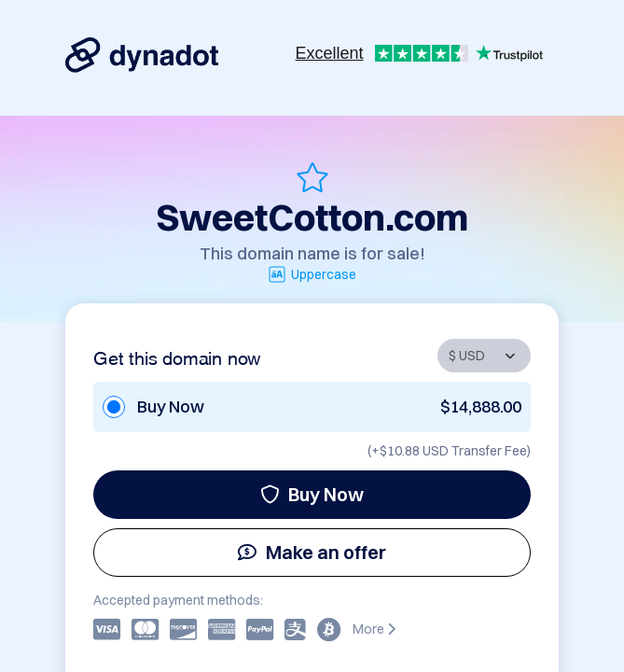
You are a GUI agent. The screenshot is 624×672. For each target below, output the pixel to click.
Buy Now (312, 494)
